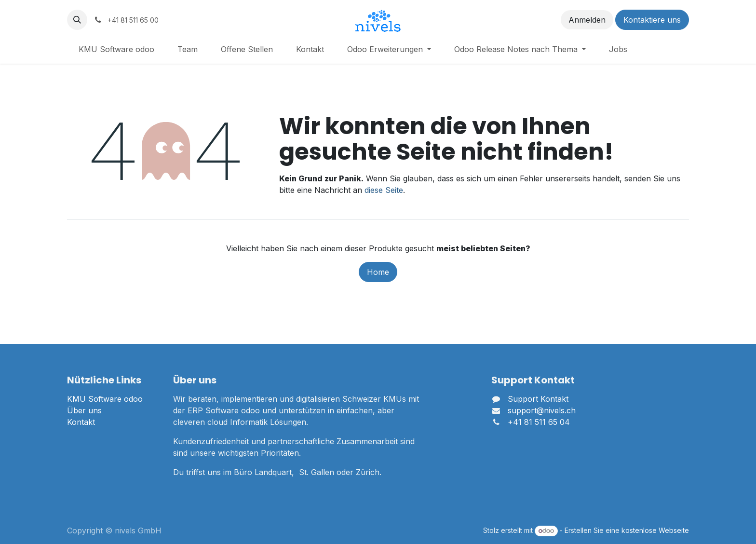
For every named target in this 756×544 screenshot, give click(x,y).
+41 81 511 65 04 (539, 422)
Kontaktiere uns (652, 20)
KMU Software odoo (105, 399)
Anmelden (587, 20)
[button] (77, 20)
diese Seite (384, 190)
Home (378, 272)
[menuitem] (116, 49)
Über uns (84, 410)
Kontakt (81, 422)
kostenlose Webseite (655, 530)
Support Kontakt (538, 399)
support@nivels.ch (542, 410)
